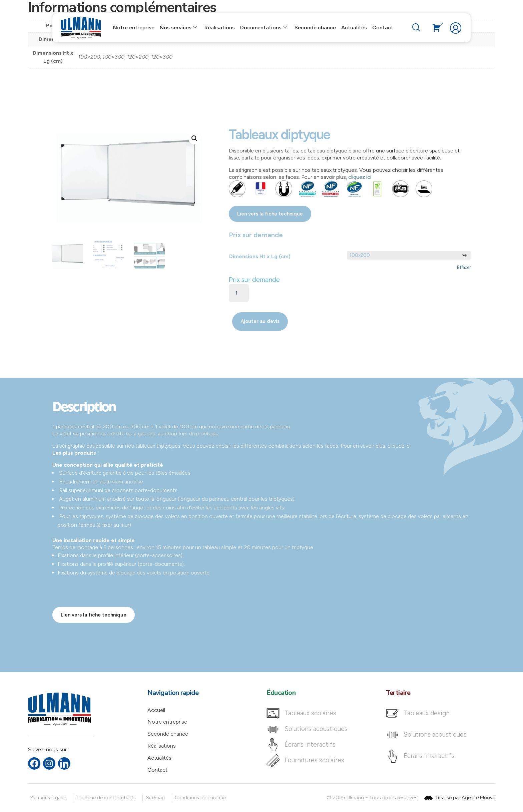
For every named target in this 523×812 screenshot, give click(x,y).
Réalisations (220, 28)
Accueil (156, 710)
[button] (194, 138)
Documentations (264, 28)
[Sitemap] (157, 798)
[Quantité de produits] (239, 293)
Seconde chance (315, 28)
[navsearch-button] (416, 28)
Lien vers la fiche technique (270, 214)
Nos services (178, 28)
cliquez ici (360, 177)
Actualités (354, 28)
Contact (383, 28)
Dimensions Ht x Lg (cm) (260, 256)
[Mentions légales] (49, 798)
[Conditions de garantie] (201, 798)
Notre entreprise (134, 28)
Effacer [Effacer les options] (464, 267)
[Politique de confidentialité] (108, 798)
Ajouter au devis (260, 321)
